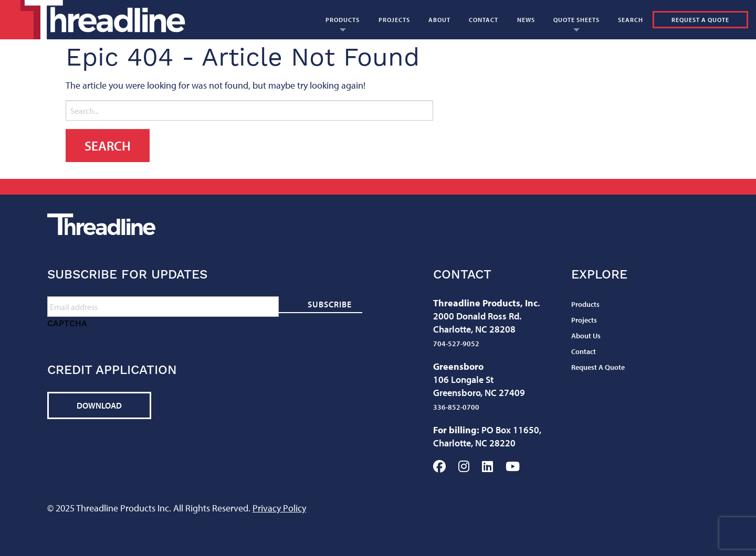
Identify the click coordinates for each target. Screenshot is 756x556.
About (439, 20)
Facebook (439, 466)
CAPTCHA (67, 323)
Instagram (464, 466)
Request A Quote (700, 20)
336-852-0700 (456, 407)
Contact (484, 20)
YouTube (513, 466)
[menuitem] (342, 20)
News (526, 20)
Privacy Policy (279, 508)
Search (631, 20)
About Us (586, 336)
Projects (394, 20)
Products (343, 20)
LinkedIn (487, 466)
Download (99, 405)
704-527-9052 (456, 344)
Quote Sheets (576, 20)
